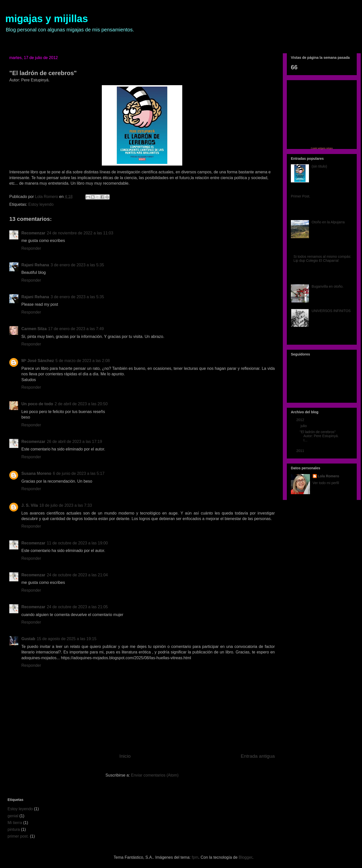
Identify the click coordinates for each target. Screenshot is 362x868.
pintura (14, 829)
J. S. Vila (30, 505)
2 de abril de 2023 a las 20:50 (81, 404)
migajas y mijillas (47, 19)
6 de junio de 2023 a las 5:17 (79, 473)
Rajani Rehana (35, 265)
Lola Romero (329, 476)
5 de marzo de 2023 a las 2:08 (83, 361)
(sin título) (319, 166)
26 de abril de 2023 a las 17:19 (74, 442)
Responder (31, 248)
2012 (301, 420)
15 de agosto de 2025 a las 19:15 (67, 639)
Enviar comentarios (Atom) (155, 775)
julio (304, 426)
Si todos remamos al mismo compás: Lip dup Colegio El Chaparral (323, 259)
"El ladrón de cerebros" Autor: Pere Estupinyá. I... (319, 436)
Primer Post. (301, 196)
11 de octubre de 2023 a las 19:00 (77, 543)
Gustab (28, 639)
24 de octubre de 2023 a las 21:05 (77, 607)
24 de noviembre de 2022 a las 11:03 (80, 233)
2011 (301, 451)
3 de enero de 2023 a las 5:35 (77, 265)
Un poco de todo (37, 404)
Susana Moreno (36, 473)
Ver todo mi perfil (326, 483)
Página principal (35, 40)
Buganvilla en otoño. (328, 286)
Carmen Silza (34, 329)
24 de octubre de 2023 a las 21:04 (77, 575)
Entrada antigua (258, 756)
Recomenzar (33, 233)
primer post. (18, 836)
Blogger (245, 857)
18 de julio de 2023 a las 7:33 (66, 505)
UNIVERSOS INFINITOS (331, 311)
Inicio (125, 756)
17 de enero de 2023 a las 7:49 (76, 329)
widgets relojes (325, 148)
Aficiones (81, 40)
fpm (195, 857)
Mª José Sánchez (38, 361)
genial (13, 816)
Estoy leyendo (41, 204)
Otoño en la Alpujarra (328, 222)
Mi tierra (15, 823)
